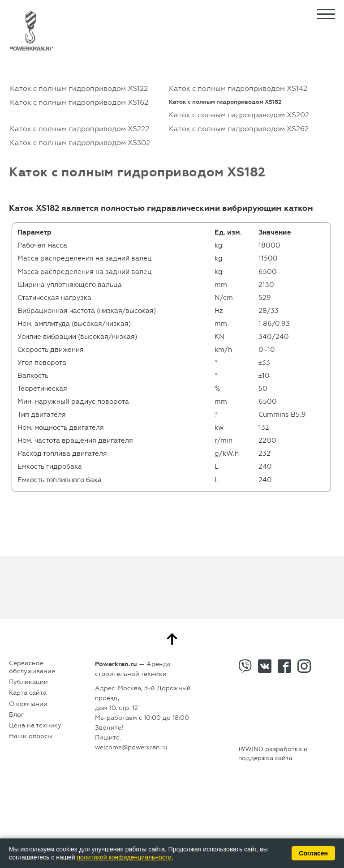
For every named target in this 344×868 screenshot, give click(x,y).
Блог (17, 715)
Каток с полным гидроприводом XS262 (239, 129)
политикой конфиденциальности (124, 857)
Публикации (28, 682)
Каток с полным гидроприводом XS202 (239, 115)
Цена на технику (35, 725)
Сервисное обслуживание (32, 667)
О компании (28, 704)
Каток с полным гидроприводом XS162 (79, 102)
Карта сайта (28, 693)
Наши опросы (30, 736)
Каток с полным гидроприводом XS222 (80, 129)
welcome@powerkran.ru (131, 747)
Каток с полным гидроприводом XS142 (238, 88)
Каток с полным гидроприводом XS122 (79, 88)
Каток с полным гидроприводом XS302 (80, 143)
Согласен (313, 853)
